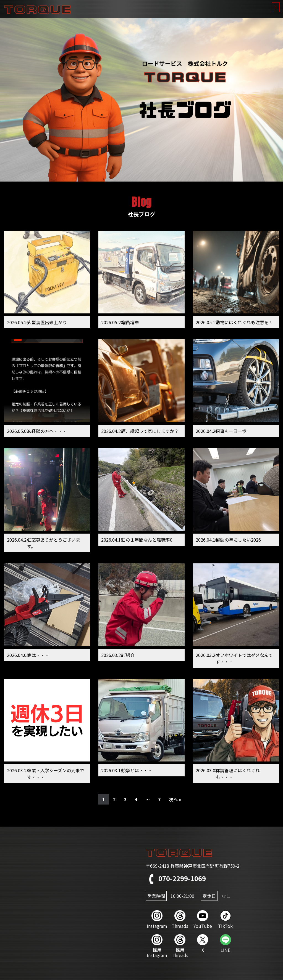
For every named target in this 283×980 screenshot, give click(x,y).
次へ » (175, 799)
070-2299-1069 (176, 878)
